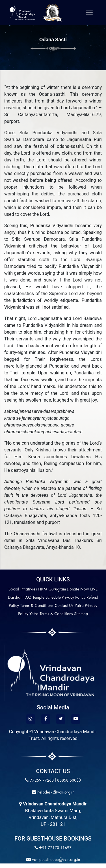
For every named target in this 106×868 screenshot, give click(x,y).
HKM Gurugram (52, 589)
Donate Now (78, 589)
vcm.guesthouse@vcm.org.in (55, 860)
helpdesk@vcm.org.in (55, 793)
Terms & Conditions (37, 606)
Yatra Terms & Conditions (51, 614)
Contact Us (64, 606)
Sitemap (81, 614)
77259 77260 (42, 781)
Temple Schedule (47, 598)
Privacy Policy (73, 598)
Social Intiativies (23, 589)
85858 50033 (69, 781)
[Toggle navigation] (89, 12)
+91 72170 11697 (55, 848)
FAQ (27, 598)
